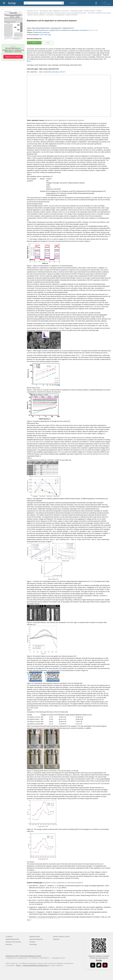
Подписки (73, 3)
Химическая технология (41, 32)
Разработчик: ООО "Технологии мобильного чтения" (23, 956)
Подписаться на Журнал (13, 57)
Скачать (48, 43)
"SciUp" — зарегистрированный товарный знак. (32, 965)
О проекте (9, 936)
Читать (34, 43)
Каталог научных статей (61, 936)
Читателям (33, 944)
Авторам (32, 942)
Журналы (56, 939)
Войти (105, 2)
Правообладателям (12, 939)
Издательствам (35, 936)
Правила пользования (13, 942)
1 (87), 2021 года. (45, 35)
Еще (28, 61)
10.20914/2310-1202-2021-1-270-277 (54, 72)
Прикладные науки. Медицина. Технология (54, 11)
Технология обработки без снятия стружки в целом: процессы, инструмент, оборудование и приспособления (69, 14)
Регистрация (107, 4)
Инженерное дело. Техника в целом (83, 11)
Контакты (9, 944)
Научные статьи (32, 11)
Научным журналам (36, 939)
